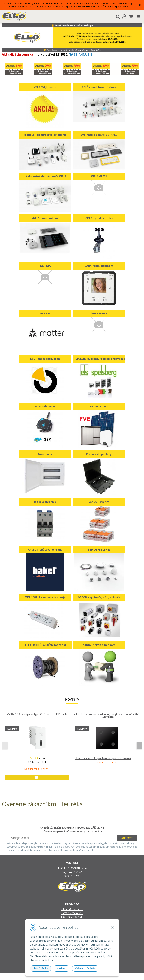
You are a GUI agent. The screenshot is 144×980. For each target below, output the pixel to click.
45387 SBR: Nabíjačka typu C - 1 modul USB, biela (37, 714)
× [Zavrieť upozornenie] (140, 5)
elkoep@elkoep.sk (72, 909)
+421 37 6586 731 (72, 913)
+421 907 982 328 (72, 917)
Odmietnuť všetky (85, 968)
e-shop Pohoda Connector (86, 976)
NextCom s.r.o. (111, 976)
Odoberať (127, 838)
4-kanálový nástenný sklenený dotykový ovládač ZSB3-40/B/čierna (107, 715)
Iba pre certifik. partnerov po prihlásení (103, 758)
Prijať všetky (41, 968)
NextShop (65, 976)
